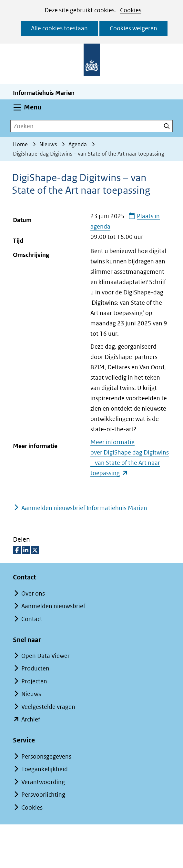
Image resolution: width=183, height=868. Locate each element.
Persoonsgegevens (46, 756)
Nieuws (31, 694)
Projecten (34, 681)
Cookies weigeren (133, 28)
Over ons (33, 593)
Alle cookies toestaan (59, 28)
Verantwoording (43, 782)
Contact (32, 619)
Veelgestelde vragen (48, 707)
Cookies (131, 10)
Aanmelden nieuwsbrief (53, 606)
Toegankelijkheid (45, 769)
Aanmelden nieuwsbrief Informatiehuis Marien (84, 508)
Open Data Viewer (46, 656)
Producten (35, 668)
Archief (31, 719)
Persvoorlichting (43, 795)
